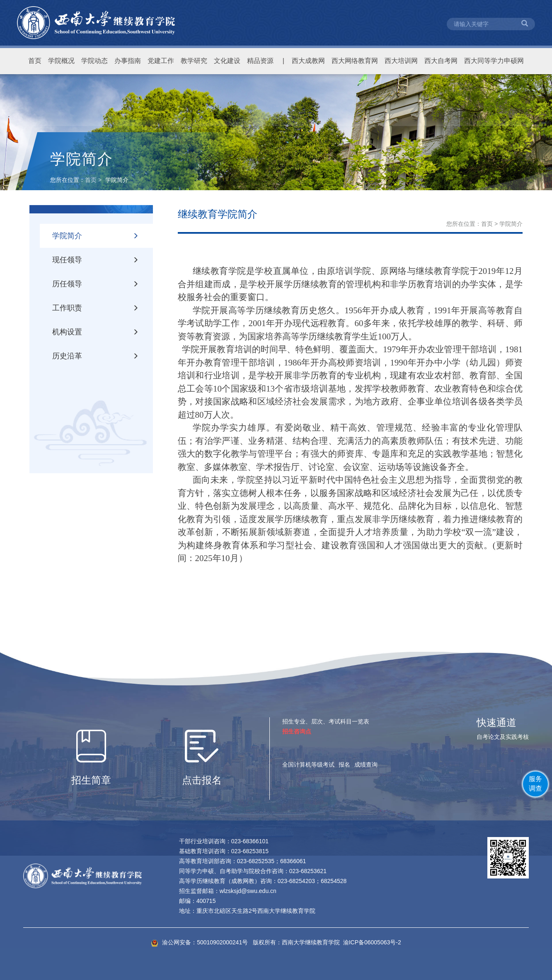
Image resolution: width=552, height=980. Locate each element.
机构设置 (95, 332)
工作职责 (95, 308)
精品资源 (260, 61)
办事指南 (128, 61)
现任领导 (95, 260)
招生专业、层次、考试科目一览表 (326, 721)
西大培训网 (401, 61)
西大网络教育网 (355, 61)
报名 (344, 765)
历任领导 (95, 284)
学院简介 (95, 236)
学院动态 (94, 61)
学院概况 (61, 61)
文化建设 (227, 61)
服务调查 (535, 784)
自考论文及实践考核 (503, 737)
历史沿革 (95, 356)
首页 (35, 61)
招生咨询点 (297, 731)
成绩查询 (366, 765)
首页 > (94, 180)
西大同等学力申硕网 (494, 61)
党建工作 (161, 61)
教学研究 (194, 61)
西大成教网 (308, 61)
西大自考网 (441, 61)
